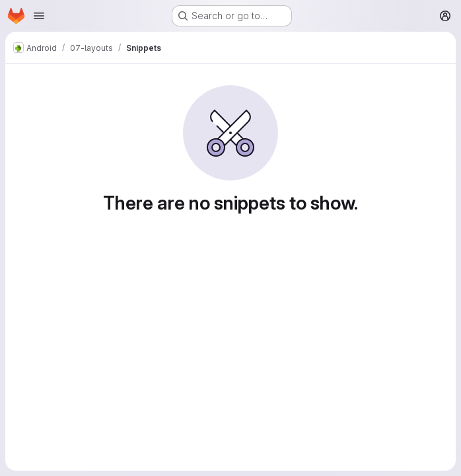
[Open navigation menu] (39, 16)
